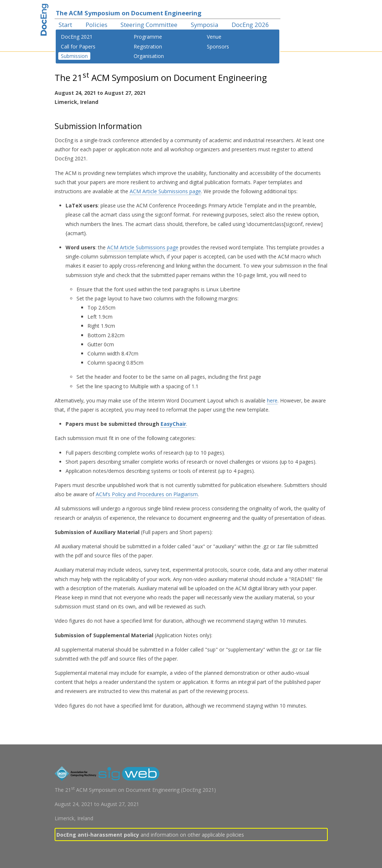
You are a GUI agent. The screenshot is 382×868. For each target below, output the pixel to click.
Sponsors (218, 46)
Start (65, 25)
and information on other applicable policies (150, 835)
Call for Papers (78, 46)
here (272, 400)
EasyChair (173, 424)
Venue (214, 37)
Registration (148, 46)
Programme (148, 37)
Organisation (149, 56)
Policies (97, 25)
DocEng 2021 (77, 37)
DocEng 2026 (250, 25)
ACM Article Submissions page (165, 191)
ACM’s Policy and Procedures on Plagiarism (147, 494)
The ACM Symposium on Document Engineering (129, 13)
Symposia (204, 25)
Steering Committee (149, 25)
